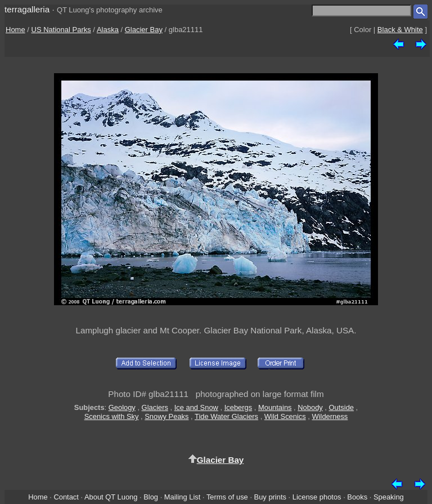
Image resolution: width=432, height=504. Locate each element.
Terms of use (227, 497)
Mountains (275, 407)
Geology (122, 407)
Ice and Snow (196, 407)
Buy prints (270, 497)
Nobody (310, 407)
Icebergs (238, 407)
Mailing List (183, 497)
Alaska (108, 30)
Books (357, 497)
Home (15, 30)
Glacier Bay (144, 30)
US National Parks (61, 30)
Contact (66, 497)
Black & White (400, 30)
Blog (151, 497)
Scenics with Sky (112, 416)
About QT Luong (111, 497)
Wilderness (330, 416)
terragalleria (27, 9)
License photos (317, 497)
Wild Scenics (285, 416)
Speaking (389, 497)
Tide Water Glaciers (226, 416)
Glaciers (155, 407)
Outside (341, 407)
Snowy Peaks (166, 416)
